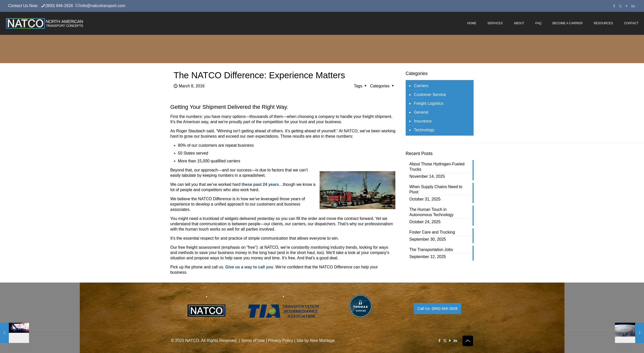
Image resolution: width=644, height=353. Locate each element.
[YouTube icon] (627, 6)
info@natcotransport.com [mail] (103, 6)
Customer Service (430, 95)
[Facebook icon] (614, 6)
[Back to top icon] (468, 341)
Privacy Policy (281, 341)
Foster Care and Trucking (432, 232)
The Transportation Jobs (431, 250)
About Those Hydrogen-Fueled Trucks (437, 167)
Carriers (421, 86)
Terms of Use (253, 341)
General (421, 112)
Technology (424, 130)
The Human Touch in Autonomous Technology (432, 212)
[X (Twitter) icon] (620, 6)
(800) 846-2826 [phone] (59, 6)
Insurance (423, 121)
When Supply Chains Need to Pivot (436, 189)
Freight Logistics (429, 103)
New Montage (323, 341)
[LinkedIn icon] (633, 6)
